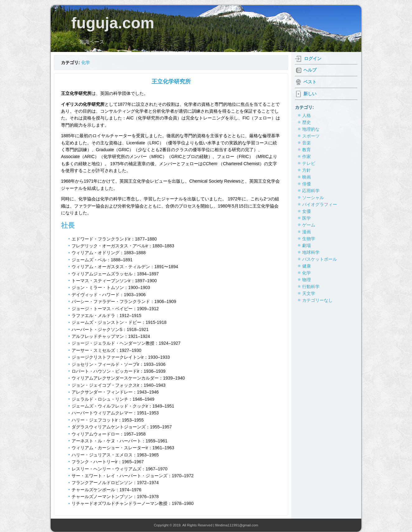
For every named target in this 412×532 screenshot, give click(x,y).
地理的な (311, 129)
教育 (307, 150)
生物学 (309, 239)
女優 (307, 211)
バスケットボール (320, 259)
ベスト (310, 82)
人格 (307, 115)
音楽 (307, 143)
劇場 (307, 245)
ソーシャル (313, 198)
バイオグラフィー (320, 204)
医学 (307, 218)
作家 (307, 156)
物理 (307, 280)
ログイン (313, 58)
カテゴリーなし (317, 300)
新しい (310, 94)
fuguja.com (113, 23)
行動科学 (311, 287)
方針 (307, 170)
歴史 (307, 122)
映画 (307, 177)
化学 (86, 63)
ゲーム (309, 225)
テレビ (309, 163)
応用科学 (311, 191)
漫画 (307, 232)
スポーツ (311, 136)
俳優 (307, 184)
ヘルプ (310, 70)
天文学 (309, 293)
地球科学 (311, 252)
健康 (307, 266)
